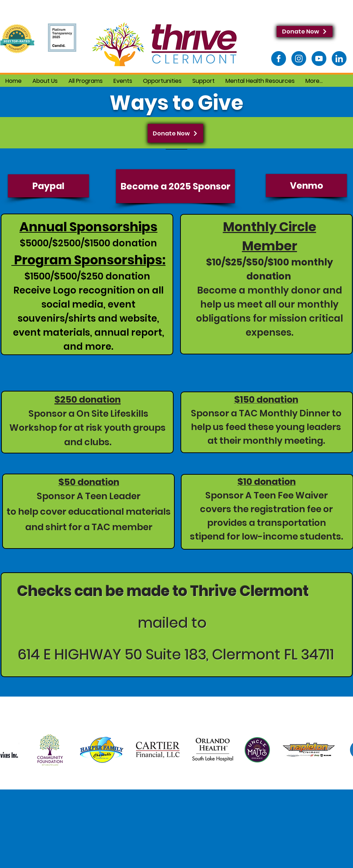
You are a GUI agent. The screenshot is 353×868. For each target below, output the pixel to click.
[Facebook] (279, 59)
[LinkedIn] (339, 59)
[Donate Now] (305, 32)
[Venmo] (306, 185)
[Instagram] (299, 59)
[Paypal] (48, 186)
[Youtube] (319, 59)
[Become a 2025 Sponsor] (175, 186)
